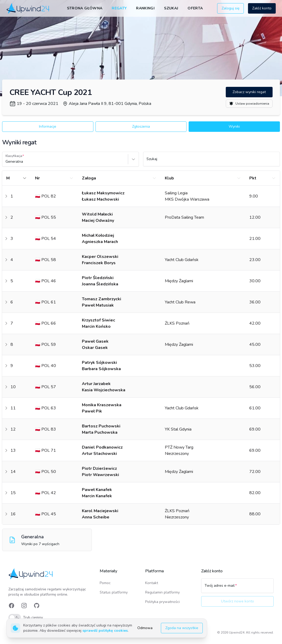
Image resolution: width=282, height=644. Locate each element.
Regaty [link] (119, 8)
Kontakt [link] (152, 583)
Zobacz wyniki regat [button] (249, 92)
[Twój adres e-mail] (237, 588)
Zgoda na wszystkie (182, 628)
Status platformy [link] (114, 592)
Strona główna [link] (85, 8)
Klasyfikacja (14, 156)
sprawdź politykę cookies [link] (105, 631)
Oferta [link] (195, 8)
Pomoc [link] (105, 583)
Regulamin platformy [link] (162, 592)
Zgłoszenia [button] (141, 126)
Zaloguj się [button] (230, 8)
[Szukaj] (211, 161)
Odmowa (145, 628)
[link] (28, 8)
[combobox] (6, 162)
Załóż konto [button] (262, 8)
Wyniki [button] (234, 126)
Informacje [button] (48, 126)
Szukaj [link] (171, 8)
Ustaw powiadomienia (249, 104)
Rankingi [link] (145, 8)
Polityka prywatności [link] (162, 602)
